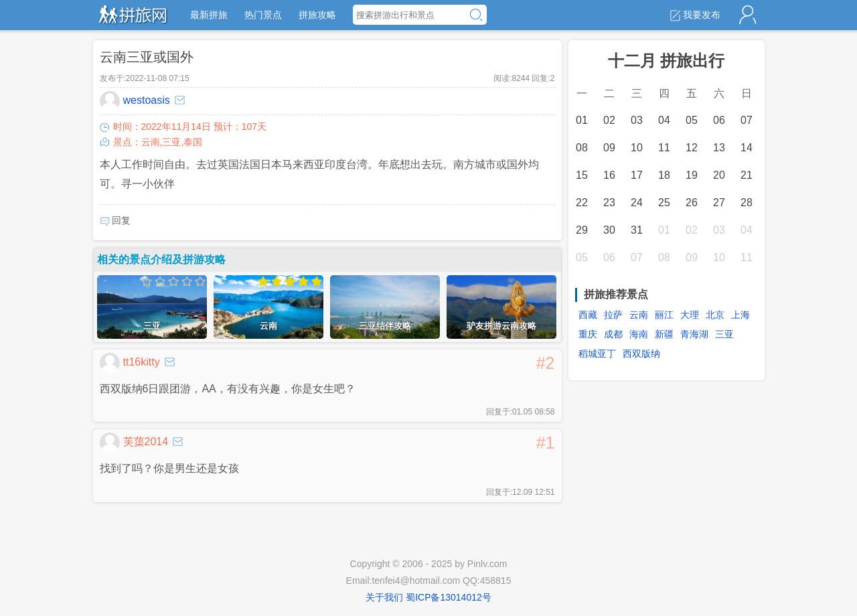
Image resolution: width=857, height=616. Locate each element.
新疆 (664, 334)
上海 (741, 315)
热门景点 (263, 15)
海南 (639, 334)
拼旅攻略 (317, 15)
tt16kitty (130, 363)
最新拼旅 (209, 15)
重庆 (588, 334)
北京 (715, 315)
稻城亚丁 (597, 354)
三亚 (724, 334)
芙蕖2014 (134, 443)
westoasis (135, 101)
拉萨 (613, 315)
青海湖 (694, 334)
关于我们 (384, 597)
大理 (690, 315)
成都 (613, 334)
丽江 (664, 315)
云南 (639, 315)
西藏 (588, 315)
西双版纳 (641, 354)
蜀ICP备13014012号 (449, 597)
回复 (115, 221)
